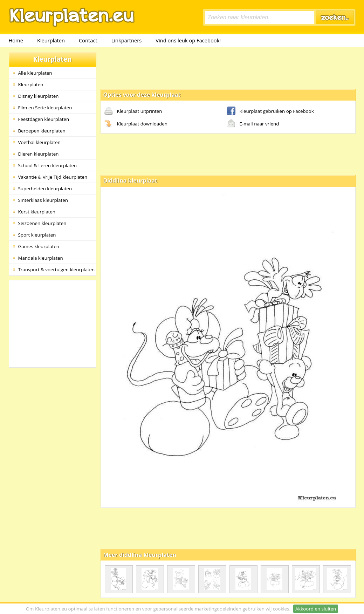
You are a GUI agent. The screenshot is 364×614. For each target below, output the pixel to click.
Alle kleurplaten (35, 73)
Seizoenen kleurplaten (42, 223)
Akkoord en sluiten (316, 609)
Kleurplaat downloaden (136, 124)
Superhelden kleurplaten (45, 189)
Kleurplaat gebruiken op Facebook (270, 111)
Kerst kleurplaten (37, 212)
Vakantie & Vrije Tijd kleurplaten (53, 177)
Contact (88, 40)
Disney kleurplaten (39, 96)
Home (16, 40)
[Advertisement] (228, 68)
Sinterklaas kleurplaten (43, 200)
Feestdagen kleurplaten (44, 119)
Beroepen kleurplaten (42, 131)
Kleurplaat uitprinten (133, 111)
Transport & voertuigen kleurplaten (57, 270)
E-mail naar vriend (253, 124)
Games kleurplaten (39, 246)
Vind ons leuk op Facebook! (188, 40)
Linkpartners (127, 40)
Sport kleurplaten (37, 235)
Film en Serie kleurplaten (45, 108)
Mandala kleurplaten (41, 258)
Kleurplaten (51, 40)
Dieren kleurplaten (39, 154)
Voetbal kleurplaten (39, 142)
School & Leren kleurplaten (48, 165)
